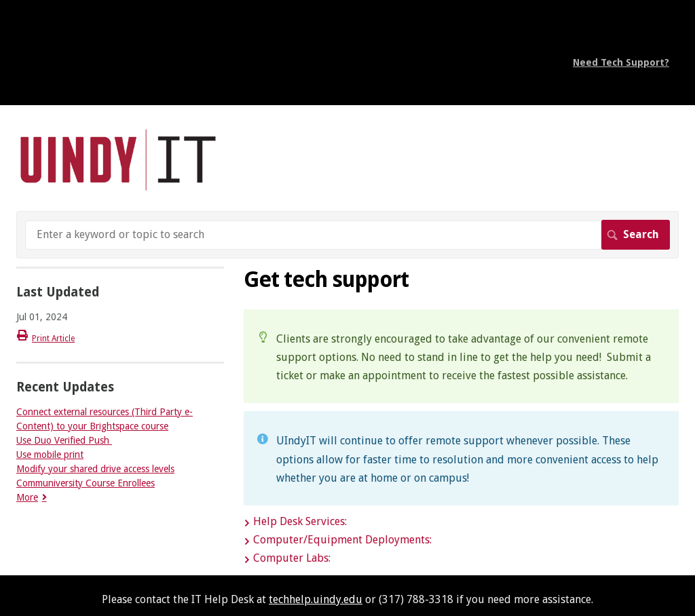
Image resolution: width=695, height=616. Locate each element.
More (27, 497)
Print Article (53, 339)
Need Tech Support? (621, 62)
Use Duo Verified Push (64, 440)
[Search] (347, 235)
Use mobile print (50, 455)
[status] (461, 357)
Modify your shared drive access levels (95, 469)
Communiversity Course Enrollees (86, 483)
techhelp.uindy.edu (316, 599)
